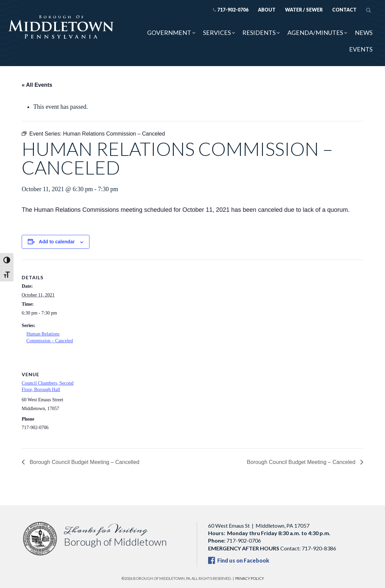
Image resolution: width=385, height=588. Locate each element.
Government (169, 33)
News (364, 33)
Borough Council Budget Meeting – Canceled (302, 462)
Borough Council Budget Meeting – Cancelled (84, 462)
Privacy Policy (250, 578)
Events (361, 49)
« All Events (37, 85)
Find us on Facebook (239, 560)
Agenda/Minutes (315, 33)
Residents (259, 33)
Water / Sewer (304, 10)
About (267, 10)
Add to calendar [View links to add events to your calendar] (57, 242)
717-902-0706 (231, 10)
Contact (344, 10)
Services (217, 33)
